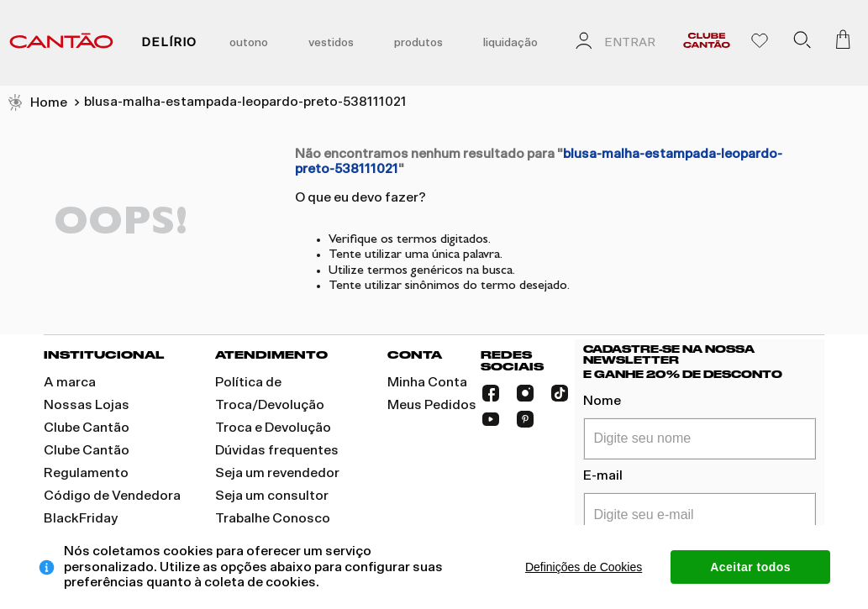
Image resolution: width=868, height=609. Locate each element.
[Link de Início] (37, 103)
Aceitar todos (750, 567)
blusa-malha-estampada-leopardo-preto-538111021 (245, 102)
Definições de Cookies (584, 567)
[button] (802, 43)
